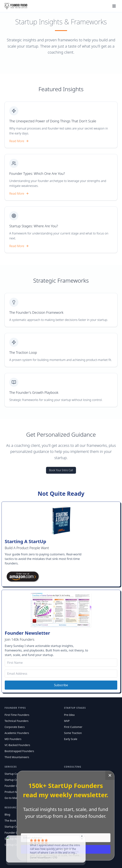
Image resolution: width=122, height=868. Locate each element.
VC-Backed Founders (17, 745)
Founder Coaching (16, 786)
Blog (7, 814)
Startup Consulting (16, 780)
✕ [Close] (110, 775)
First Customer (73, 727)
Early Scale (71, 739)
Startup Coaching (15, 774)
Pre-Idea (69, 715)
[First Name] (61, 663)
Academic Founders (17, 733)
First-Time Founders (17, 715)
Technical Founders (16, 721)
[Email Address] (61, 674)
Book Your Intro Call (61, 470)
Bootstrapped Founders (19, 751)
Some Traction (73, 733)
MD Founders (13, 739)
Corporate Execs (15, 727)
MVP (67, 721)
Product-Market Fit (16, 792)
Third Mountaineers (17, 757)
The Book (10, 821)
